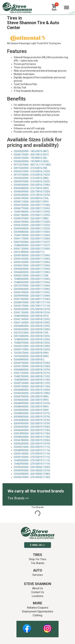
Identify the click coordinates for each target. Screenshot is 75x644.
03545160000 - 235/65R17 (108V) (32, 262)
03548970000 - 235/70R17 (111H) (32, 302)
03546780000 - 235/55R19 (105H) (32, 440)
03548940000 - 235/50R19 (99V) (31, 407)
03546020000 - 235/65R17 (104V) (32, 269)
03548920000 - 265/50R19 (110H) (32, 437)
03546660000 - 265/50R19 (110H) (32, 430)
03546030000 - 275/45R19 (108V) (32, 393)
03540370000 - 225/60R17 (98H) (31, 218)
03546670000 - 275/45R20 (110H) (32, 477)
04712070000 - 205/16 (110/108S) (32, 165)
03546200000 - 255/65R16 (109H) (32, 185)
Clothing (37, 615)
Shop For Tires (37, 559)
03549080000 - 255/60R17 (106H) (32, 232)
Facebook (27, 627)
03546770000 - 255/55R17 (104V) (32, 208)
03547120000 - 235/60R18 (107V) (32, 373)
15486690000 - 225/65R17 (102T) (32, 245)
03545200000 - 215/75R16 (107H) (32, 195)
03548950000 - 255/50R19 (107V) (32, 413)
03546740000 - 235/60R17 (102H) (32, 222)
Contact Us (38, 592)
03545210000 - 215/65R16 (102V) (32, 171)
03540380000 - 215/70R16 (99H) (31, 188)
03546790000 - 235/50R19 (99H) (31, 397)
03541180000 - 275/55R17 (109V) (32, 215)
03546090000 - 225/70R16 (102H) (32, 192)
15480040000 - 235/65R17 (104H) (32, 279)
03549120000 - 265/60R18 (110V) (32, 383)
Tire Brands (38, 563)
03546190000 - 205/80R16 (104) (31, 198)
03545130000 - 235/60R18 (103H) (32, 366)
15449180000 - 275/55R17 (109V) (32, 212)
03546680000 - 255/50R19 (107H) (32, 420)
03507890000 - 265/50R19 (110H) (32, 433)
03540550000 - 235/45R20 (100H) (32, 467)
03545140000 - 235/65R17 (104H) (32, 259)
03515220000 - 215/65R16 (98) (30, 168)
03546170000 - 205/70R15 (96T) (31, 155)
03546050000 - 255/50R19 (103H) (32, 427)
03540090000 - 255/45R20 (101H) (32, 470)
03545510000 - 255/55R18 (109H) (32, 346)
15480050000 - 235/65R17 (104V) (32, 282)
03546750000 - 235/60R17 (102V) (32, 225)
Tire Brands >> (18, 498)
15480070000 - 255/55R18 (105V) (32, 343)
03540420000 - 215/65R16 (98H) (31, 178)
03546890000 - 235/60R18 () (29, 360)
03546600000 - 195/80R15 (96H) (31, 161)
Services (38, 575)
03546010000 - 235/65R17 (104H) (32, 265)
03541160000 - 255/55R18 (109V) (32, 323)
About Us (38, 588)
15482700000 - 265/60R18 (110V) (32, 376)
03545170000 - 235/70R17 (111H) (32, 306)
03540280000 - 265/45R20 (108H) (32, 474)
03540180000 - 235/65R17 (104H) (32, 255)
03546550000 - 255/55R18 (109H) (32, 329)
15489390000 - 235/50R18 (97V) (31, 316)
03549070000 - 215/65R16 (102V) (32, 181)
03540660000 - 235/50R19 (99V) (31, 400)
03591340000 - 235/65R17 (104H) (32, 299)
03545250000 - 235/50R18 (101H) (32, 309)
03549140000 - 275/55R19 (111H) (32, 454)
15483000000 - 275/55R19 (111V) (32, 460)
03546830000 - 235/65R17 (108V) (32, 272)
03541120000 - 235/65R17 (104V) (32, 249)
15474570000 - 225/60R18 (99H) (31, 353)
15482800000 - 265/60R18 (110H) (32, 380)
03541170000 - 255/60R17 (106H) (32, 239)
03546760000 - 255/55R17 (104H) (32, 205)
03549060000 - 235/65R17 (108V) (32, 289)
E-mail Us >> (37, 545)
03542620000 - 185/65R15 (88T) (31, 151)
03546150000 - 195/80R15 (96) (30, 158)
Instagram (47, 627)
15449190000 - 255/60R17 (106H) (32, 235)
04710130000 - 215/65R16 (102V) (32, 175)
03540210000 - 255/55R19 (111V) (32, 447)
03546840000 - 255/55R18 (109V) (32, 326)
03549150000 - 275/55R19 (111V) (32, 457)
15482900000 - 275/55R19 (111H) (32, 464)
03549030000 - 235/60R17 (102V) (32, 228)
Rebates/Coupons (38, 608)
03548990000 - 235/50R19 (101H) (32, 403)
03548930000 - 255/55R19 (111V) (32, 450)
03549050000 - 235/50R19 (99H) (31, 410)
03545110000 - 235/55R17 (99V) (31, 202)
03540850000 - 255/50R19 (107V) (32, 417)
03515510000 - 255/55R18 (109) (31, 333)
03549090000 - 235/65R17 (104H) (32, 296)
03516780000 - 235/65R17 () (29, 252)
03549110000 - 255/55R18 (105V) (32, 349)
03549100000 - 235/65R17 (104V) (32, 292)
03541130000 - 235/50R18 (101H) (32, 313)
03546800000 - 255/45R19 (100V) (32, 390)
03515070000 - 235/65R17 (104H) (32, 286)
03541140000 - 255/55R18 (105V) (32, 319)
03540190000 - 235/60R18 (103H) (32, 363)
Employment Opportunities (38, 611)
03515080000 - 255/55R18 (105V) (32, 336)
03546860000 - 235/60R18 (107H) (32, 370)
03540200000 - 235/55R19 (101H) (32, 444)
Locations (37, 596)
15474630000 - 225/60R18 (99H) (31, 356)
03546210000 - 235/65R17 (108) (31, 276)
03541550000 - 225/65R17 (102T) (32, 242)
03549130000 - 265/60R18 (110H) (32, 386)
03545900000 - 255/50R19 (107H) (32, 423)
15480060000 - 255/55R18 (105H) (32, 339)
